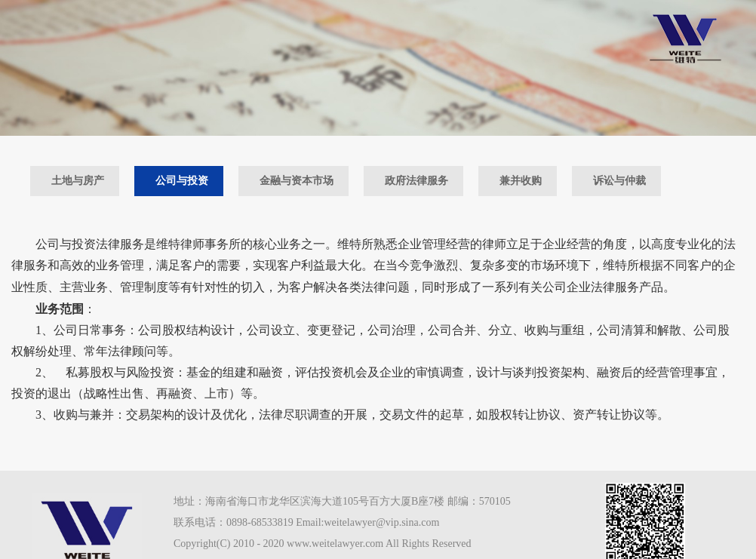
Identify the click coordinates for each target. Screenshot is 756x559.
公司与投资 (182, 181)
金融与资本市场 (297, 181)
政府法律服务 (416, 181)
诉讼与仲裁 (619, 181)
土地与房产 (78, 181)
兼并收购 (521, 181)
